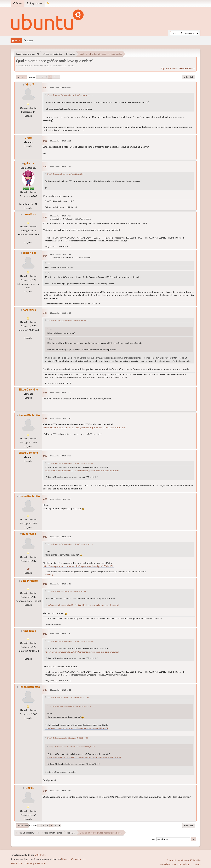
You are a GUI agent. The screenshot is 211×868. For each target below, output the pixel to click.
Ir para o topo (22, 826)
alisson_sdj (29, 253)
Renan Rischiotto (29, 415)
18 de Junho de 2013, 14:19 (60, 584)
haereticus (29, 214)
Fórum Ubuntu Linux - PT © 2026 (184, 860)
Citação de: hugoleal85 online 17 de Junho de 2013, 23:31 (68, 697)
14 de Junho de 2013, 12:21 (60, 141)
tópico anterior (169, 68)
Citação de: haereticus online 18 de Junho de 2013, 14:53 (68, 738)
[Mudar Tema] (48, 3)
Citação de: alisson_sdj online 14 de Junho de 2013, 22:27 (68, 320)
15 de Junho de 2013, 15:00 (60, 392)
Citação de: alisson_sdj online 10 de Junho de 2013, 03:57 (68, 591)
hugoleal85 (29, 534)
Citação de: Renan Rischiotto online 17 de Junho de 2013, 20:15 (70, 544)
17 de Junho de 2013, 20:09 (60, 456)
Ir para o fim (22, 77)
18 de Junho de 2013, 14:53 (60, 634)
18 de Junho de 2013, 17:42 (60, 791)
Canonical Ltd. (78, 859)
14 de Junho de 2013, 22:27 (60, 254)
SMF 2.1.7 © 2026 (20, 863)
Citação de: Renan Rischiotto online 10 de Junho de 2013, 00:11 (70, 95)
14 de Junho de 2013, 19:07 (60, 216)
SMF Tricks (40, 855)
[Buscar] (182, 33)
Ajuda (163, 864)
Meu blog (49, 574)
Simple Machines (38, 863)
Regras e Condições (176, 864)
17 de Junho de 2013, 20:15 (60, 499)
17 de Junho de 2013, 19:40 (60, 418)
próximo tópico (187, 68)
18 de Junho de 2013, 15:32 (60, 690)
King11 (29, 788)
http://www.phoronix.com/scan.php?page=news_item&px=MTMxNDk (78, 566)
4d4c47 (29, 84)
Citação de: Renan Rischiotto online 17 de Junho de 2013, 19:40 (70, 463)
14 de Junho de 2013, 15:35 (60, 167)
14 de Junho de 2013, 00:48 (60, 88)
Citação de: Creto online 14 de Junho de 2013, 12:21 (66, 174)
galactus (29, 163)
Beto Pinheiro (29, 581)
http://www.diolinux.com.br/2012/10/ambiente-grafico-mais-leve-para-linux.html (84, 427)
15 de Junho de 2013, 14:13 (60, 313)
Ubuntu (65, 859)
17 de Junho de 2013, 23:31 (60, 537)
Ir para (153, 839)
